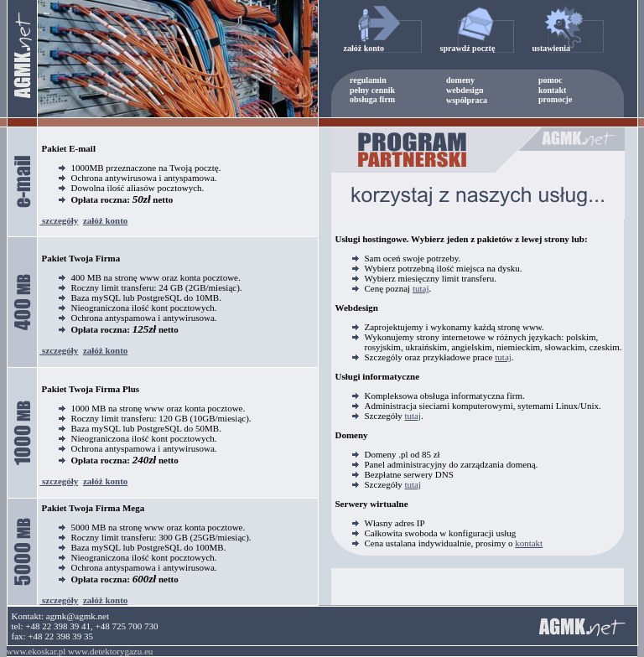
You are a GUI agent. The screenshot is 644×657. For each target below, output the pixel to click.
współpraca (467, 100)
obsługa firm (372, 99)
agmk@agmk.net (78, 616)
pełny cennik (372, 90)
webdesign (465, 90)
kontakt (552, 90)
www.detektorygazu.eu (110, 651)
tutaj (421, 288)
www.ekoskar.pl (36, 651)
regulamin (368, 80)
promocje (555, 99)
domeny (460, 80)
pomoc (550, 80)
